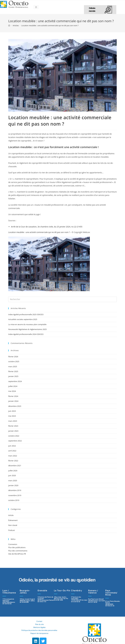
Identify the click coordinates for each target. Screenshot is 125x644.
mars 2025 (13, 366)
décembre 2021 (15, 466)
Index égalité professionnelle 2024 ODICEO (26, 334)
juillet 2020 (13, 471)
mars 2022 (13, 456)
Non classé (13, 525)
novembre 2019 (15, 495)
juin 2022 (12, 446)
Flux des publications (17, 547)
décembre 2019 (15, 490)
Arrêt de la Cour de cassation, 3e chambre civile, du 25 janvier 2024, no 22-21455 (47, 227)
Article (11, 515)
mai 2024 (12, 391)
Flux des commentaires (18, 551)
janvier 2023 (13, 431)
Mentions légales (39, 627)
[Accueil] (9, 25)
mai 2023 (12, 416)
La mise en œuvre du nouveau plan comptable (27, 324)
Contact (39, 621)
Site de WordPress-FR (17, 554)
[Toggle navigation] (36, 7)
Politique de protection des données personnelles (39, 630)
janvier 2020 (13, 485)
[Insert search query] (62, 299)
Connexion (13, 544)
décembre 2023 (15, 406)
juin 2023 (12, 411)
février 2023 (13, 426)
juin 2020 (12, 475)
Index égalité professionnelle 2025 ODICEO (26, 314)
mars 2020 (13, 481)
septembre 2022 (15, 441)
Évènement (13, 520)
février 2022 (13, 461)
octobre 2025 (14, 361)
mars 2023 (13, 421)
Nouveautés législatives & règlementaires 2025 (27, 329)
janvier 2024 (13, 401)
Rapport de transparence (39, 633)
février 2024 (13, 396)
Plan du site (39, 624)
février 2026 (13, 357)
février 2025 (13, 371)
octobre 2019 (14, 500)
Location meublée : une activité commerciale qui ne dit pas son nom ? (39, 232)
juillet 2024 (13, 386)
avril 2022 (12, 451)
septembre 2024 (15, 381)
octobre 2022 (14, 436)
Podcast (12, 530)
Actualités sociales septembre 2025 (23, 319)
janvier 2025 (13, 376)
